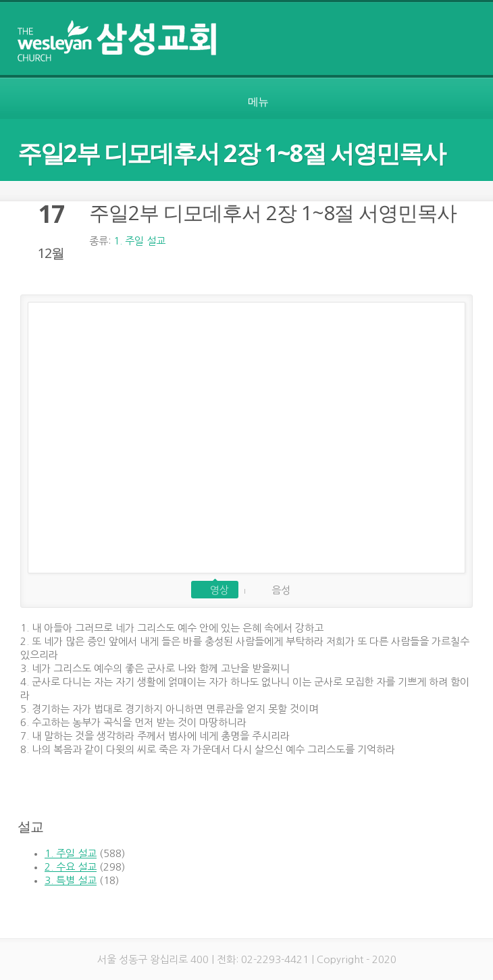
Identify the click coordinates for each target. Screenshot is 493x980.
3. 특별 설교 (71, 880)
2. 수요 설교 (71, 867)
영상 (219, 590)
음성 (281, 590)
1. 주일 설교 (139, 241)
